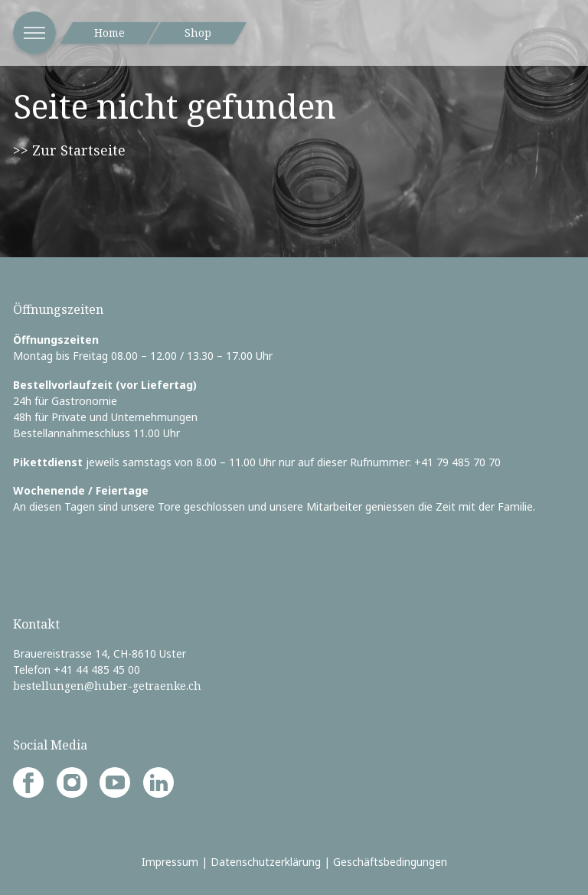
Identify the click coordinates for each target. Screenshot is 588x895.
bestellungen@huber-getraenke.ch (107, 686)
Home (109, 33)
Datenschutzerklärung (266, 862)
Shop (198, 33)
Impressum (170, 862)
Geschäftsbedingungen (390, 862)
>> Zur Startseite (69, 150)
